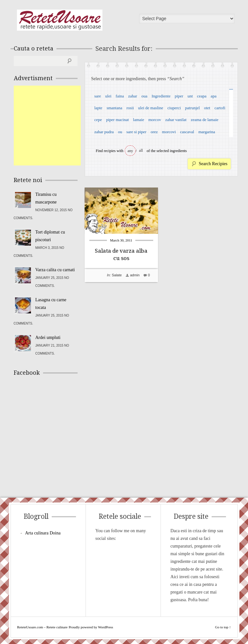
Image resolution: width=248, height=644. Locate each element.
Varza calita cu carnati (55, 270)
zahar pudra (104, 132)
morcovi (169, 132)
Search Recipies (213, 164)
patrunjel (192, 108)
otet (207, 108)
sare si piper (136, 132)
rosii (130, 108)
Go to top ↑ (223, 627)
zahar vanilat (176, 120)
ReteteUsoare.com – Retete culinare (60, 20)
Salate (117, 275)
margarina (207, 132)
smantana (114, 108)
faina (120, 96)
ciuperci (174, 108)
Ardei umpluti (48, 337)
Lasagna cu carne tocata (51, 304)
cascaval (187, 132)
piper (179, 96)
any (130, 151)
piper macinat (117, 120)
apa (214, 96)
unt (190, 96)
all (141, 150)
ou (120, 132)
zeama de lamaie (205, 120)
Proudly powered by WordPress (91, 627)
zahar (133, 96)
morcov (155, 120)
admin (135, 275)
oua (144, 96)
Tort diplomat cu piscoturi (50, 236)
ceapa (202, 96)
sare (98, 96)
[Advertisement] (62, 126)
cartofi (220, 108)
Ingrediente (161, 96)
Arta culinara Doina (43, 533)
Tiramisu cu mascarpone (46, 198)
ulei (109, 96)
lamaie (139, 120)
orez (154, 132)
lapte (98, 108)
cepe (98, 120)
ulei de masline (151, 108)
